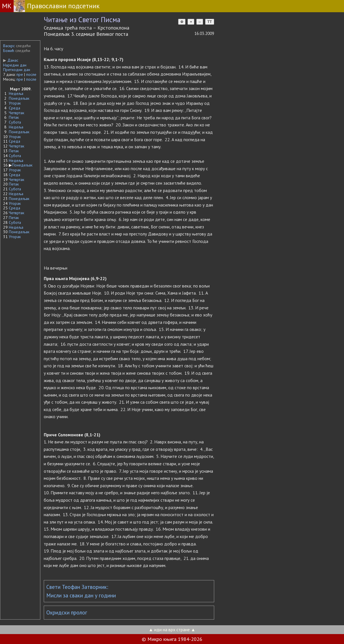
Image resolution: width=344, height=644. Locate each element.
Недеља (16, 93)
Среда (14, 108)
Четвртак (16, 113)
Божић (9, 51)
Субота (15, 122)
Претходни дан (17, 70)
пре (20, 74)
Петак (14, 117)
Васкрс (9, 46)
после (31, 74)
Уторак (15, 103)
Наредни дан (15, 65)
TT (210, 22)
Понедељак (19, 98)
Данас (11, 60)
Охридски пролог (67, 612)
